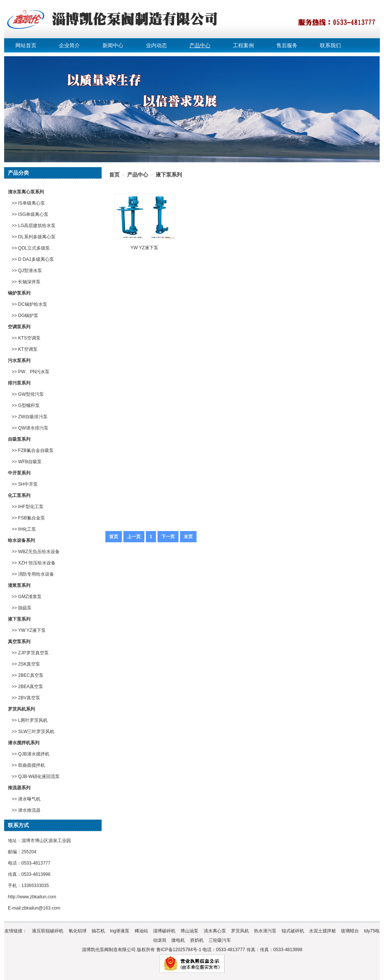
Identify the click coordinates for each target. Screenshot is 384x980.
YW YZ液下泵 (144, 248)
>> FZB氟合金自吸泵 (33, 450)
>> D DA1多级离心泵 (33, 259)
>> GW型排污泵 (28, 394)
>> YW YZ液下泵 (29, 630)
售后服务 (287, 46)
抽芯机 (98, 931)
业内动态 (156, 46)
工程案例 (243, 46)
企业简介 (69, 46)
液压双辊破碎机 (48, 931)
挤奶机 (197, 940)
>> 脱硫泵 (22, 608)
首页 (114, 175)
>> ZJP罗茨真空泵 (30, 653)
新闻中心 (113, 46)
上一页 (134, 537)
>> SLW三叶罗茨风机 (33, 732)
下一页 (168, 537)
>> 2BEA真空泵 (27, 687)
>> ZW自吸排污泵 (30, 417)
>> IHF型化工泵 (28, 507)
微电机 (178, 940)
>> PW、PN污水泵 (31, 372)
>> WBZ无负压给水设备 (36, 552)
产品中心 (200, 46)
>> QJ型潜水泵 (27, 271)
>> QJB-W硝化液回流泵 (36, 777)
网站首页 (26, 46)
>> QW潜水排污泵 (30, 428)
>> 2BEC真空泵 (28, 675)
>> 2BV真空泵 (26, 698)
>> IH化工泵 (24, 529)
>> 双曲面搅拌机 (28, 765)
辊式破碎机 (293, 931)
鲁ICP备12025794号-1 (179, 950)
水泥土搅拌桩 (322, 931)
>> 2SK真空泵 (26, 664)
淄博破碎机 (164, 931)
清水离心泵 (215, 931)
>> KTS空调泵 (26, 338)
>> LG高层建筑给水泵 (34, 226)
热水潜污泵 (265, 931)
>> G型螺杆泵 (26, 405)
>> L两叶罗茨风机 (30, 720)
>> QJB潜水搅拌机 (31, 754)
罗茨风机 (240, 931)
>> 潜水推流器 (26, 810)
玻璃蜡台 (350, 931)
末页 (188, 537)
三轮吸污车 (220, 940)
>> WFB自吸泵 (27, 462)
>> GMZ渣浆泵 (27, 597)
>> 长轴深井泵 (26, 282)
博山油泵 (189, 931)
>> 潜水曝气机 (26, 799)
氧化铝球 (78, 931)
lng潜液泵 (120, 931)
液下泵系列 (169, 175)
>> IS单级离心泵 (28, 203)
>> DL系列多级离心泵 (34, 237)
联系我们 (330, 46)
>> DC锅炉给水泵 (29, 304)
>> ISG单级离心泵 (30, 214)
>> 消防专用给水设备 (33, 574)
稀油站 (141, 931)
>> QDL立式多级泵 (31, 248)
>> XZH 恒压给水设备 (34, 563)
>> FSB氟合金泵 (28, 518)
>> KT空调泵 (25, 349)
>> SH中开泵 (25, 484)
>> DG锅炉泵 (25, 316)
